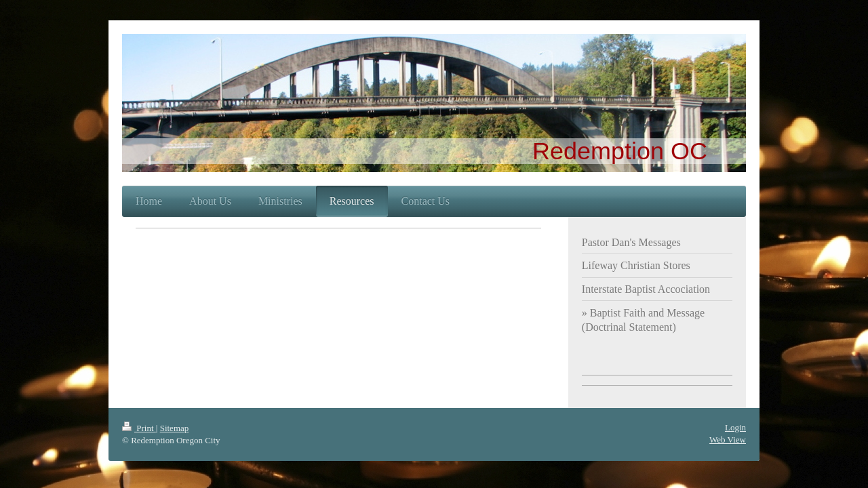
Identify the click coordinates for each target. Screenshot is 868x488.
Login (735, 427)
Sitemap (175, 428)
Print (139, 428)
